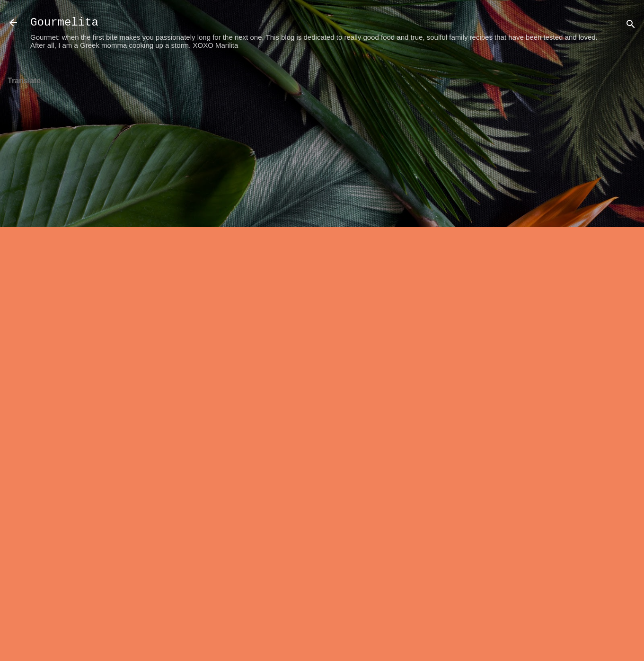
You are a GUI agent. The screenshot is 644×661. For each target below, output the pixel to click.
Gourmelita (64, 22)
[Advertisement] (606, 209)
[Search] (631, 26)
